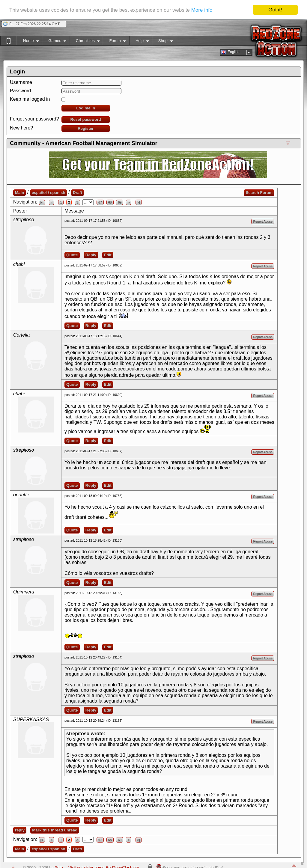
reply (20, 830)
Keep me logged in (30, 99)
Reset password (86, 119)
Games (54, 42)
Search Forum (259, 193)
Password (20, 91)
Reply (91, 255)
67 (100, 202)
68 (110, 202)
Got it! (275, 10)
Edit (108, 255)
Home (28, 42)
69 (120, 202)
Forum (114, 42)
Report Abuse (263, 221)
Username (21, 82)
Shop (162, 42)
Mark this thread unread (55, 830)
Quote (72, 255)
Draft (77, 193)
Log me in (86, 108)
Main (19, 193)
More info (202, 10)
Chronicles (85, 42)
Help (139, 42)
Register (86, 128)
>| (139, 202)
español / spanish (49, 193)
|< (42, 202)
